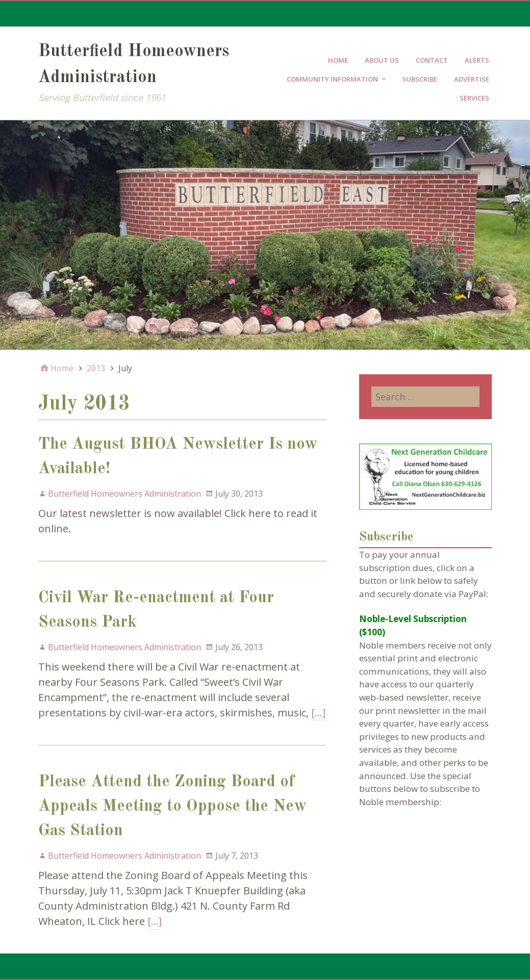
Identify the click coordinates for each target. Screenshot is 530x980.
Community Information (332, 79)
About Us (382, 60)
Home (338, 60)
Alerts (477, 60)
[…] (318, 713)
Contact (432, 60)
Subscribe (420, 79)
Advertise (472, 79)
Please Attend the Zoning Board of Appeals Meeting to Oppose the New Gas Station (172, 807)
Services (474, 98)
